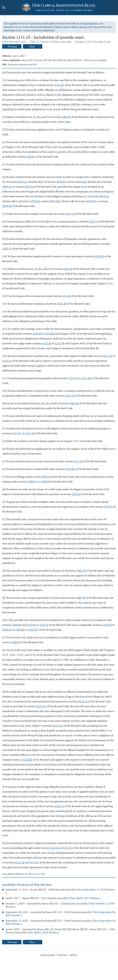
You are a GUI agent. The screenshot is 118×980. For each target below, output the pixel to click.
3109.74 (46, 477)
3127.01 (31, 625)
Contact (62, 955)
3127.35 (108, 507)
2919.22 (61, 182)
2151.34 (108, 356)
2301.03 (66, 117)
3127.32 (76, 494)
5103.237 (33, 630)
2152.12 (83, 701)
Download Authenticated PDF (22, 64)
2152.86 (50, 334)
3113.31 (7, 361)
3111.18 (30, 433)
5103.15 (7, 249)
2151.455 (87, 378)
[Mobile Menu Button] (4, 8)
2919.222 (81, 182)
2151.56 (70, 214)
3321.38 (62, 304)
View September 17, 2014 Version (96, 889)
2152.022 (27, 760)
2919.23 (7, 187)
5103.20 (107, 625)
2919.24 (29, 187)
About (74, 955)
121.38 (67, 296)
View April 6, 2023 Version (42, 932)
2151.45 (73, 378)
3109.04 (17, 625)
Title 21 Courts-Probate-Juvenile (51, 42)
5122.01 (31, 157)
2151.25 (69, 396)
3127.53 (44, 625)
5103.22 (7, 630)
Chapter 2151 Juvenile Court (93, 42)
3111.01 (17, 433)
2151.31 (93, 221)
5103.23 (20, 630)
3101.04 (99, 256)
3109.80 (45, 482)
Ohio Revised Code (14, 42)
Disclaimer (48, 955)
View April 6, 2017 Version (84, 898)
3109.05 (16, 642)
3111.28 (78, 461)
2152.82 (37, 334)
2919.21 (23, 182)
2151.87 (60, 85)
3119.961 (70, 469)
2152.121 (41, 706)
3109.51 (32, 482)
